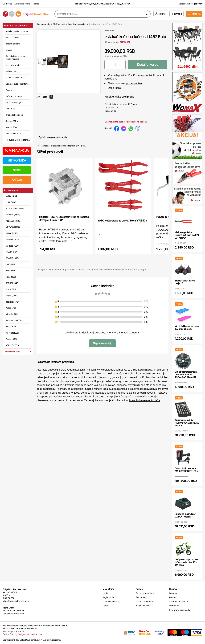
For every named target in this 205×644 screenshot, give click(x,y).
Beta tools (109, 30)
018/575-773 (84, 4)
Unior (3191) (11, 202)
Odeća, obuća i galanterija (17, 84)
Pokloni (9, 90)
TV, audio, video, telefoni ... (18, 140)
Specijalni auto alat (77, 24)
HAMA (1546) (12, 233)
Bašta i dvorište (12, 37)
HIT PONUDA (17, 160)
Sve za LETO (11, 127)
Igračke (9, 50)
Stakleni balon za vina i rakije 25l (186, 282)
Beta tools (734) (13, 302)
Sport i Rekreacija (13, 103)
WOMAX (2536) (13, 215)
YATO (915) (10, 264)
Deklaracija (114, 88)
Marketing (7, 4)
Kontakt (173, 597)
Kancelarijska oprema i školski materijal (15, 58)
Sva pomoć (141, 597)
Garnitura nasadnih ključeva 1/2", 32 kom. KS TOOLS (187, 423)
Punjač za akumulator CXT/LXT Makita (185, 515)
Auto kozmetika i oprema (16, 31)
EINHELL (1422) (12, 240)
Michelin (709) (12, 314)
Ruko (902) (10, 271)
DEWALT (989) (12, 258)
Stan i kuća (10, 109)
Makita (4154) (11, 196)
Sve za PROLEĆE (13, 134)
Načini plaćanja (143, 606)
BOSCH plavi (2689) (14, 208)
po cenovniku (134, 83)
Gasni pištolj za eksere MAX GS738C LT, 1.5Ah (186, 470)
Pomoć (36, 4)
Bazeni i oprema (13, 44)
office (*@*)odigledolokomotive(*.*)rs (25, 634)
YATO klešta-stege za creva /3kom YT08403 (122, 224)
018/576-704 (97, 4)
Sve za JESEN (12, 121)
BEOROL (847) (12, 283)
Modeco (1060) (12, 246)
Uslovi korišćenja (144, 601)
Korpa (105, 606)
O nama (173, 593)
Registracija (108, 597)
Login (105, 593)
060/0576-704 (123, 4)
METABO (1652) (13, 227)
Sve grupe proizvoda (179, 610)
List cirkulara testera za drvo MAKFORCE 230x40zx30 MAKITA (186, 374)
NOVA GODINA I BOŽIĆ (16, 78)
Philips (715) (11, 308)
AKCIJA (17, 180)
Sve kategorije (43, 24)
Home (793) (11, 289)
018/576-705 (110, 4)
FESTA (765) (11, 296)
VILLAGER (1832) (13, 221)
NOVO (17, 170)
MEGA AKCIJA (17, 151)
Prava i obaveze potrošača (144, 404)
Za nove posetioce (145, 593)
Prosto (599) (11, 339)
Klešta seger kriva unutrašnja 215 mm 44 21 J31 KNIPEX (187, 235)
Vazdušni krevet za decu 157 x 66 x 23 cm (187, 328)
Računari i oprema (13, 96)
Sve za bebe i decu (14, 115)
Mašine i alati (11, 71)
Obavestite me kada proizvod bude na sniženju (126, 122)
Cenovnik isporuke (178, 601)
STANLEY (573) (12, 345)
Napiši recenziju (102, 347)
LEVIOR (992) (11, 252)
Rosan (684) (11, 327)
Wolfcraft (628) (12, 333)
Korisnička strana (22, 4)
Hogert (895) (11, 277)
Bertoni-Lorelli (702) (14, 320)
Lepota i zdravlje (13, 65)
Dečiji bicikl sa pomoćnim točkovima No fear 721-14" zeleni (187, 562)
